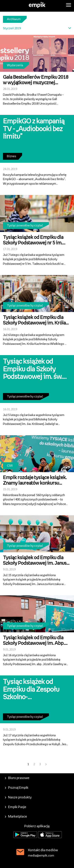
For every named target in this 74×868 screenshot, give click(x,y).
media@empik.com (41, 856)
